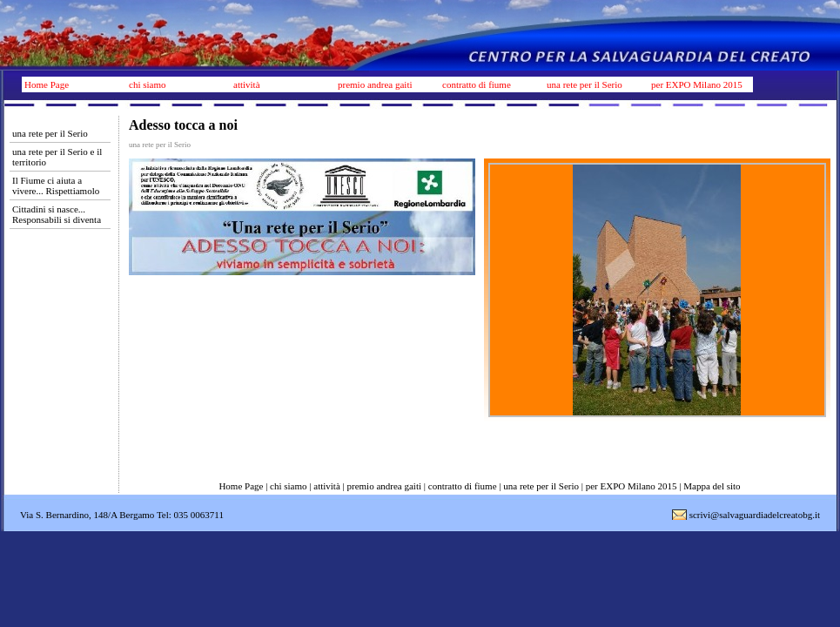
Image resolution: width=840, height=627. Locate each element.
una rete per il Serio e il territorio (57, 157)
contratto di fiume (477, 84)
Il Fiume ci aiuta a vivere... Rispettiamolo (56, 185)
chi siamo (147, 84)
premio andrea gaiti (375, 84)
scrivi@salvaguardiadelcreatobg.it (755, 515)
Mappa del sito (712, 486)
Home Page (47, 84)
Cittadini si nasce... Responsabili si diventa (57, 214)
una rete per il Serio (585, 84)
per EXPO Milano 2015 (697, 84)
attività (247, 84)
